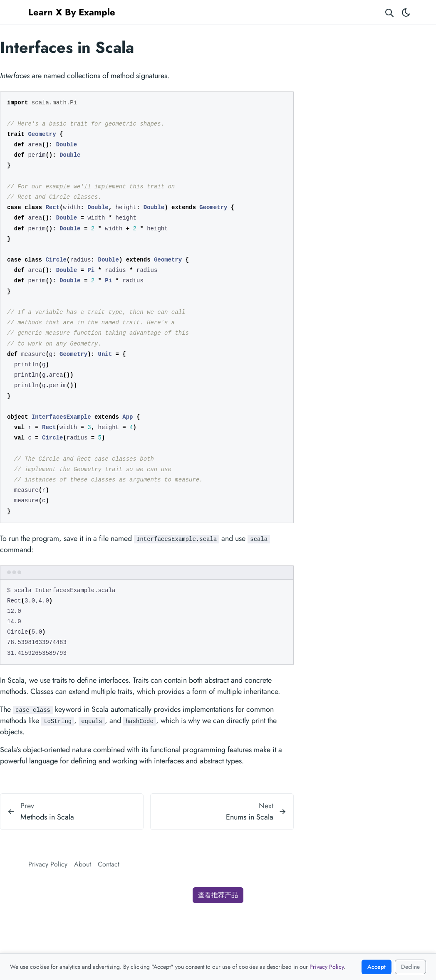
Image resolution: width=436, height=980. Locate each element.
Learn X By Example (72, 12)
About (83, 864)
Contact (109, 864)
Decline (410, 967)
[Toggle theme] (406, 12)
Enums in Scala (250, 817)
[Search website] (389, 12)
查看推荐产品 (218, 895)
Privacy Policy (48, 864)
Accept (377, 967)
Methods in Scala (47, 817)
